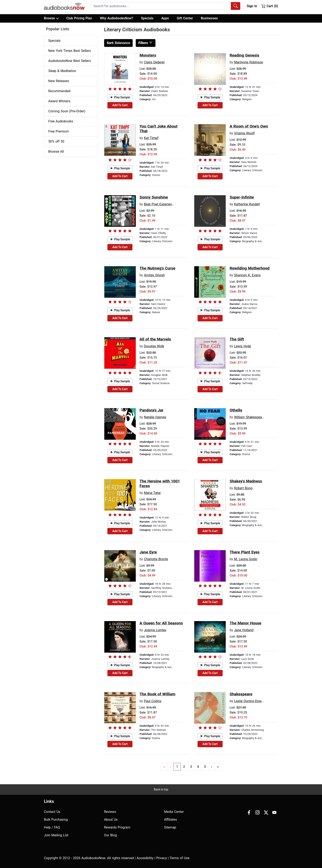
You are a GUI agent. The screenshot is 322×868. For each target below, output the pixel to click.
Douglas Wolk (154, 346)
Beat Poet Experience (160, 204)
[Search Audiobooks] (236, 6)
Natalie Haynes (155, 417)
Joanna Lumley (155, 630)
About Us (111, 820)
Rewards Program (117, 827)
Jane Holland (244, 630)
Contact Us (52, 812)
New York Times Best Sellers (70, 51)
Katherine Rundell (247, 204)
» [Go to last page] (218, 767)
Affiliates (171, 820)
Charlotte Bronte (156, 559)
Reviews (110, 812)
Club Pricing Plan (79, 18)
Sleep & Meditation (62, 71)
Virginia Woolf (244, 133)
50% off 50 (56, 141)
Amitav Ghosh (154, 275)
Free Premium (59, 131)
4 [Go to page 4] (198, 767)
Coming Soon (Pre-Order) (67, 111)
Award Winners (59, 101)
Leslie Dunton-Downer (250, 701)
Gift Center (185, 18)
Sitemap (170, 827)
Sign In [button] (252, 6)
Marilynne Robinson (249, 62)
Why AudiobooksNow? (117, 18)
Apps (165, 18)
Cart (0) (270, 6)
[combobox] (166, 6)
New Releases (59, 81)
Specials (147, 18)
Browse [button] (51, 18)
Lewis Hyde (243, 346)
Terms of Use (180, 858)
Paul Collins (153, 701)
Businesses (209, 18)
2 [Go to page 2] (184, 767)
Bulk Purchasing (56, 820)
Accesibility (145, 858)
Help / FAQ (52, 827)
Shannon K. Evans (247, 275)
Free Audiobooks (61, 121)
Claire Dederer (154, 62)
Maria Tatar (152, 493)
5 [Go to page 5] (205, 767)
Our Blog (110, 835)
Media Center (174, 812)
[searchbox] (161, 6)
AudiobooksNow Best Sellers (70, 61)
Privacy (162, 858)
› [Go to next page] (212, 767)
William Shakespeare (249, 417)
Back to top (161, 789)
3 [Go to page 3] (191, 767)
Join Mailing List (56, 835)
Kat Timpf (151, 138)
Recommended (59, 91)
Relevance (118, 43)
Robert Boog (243, 488)
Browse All (56, 152)
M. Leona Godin (246, 559)
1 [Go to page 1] (177, 767)
